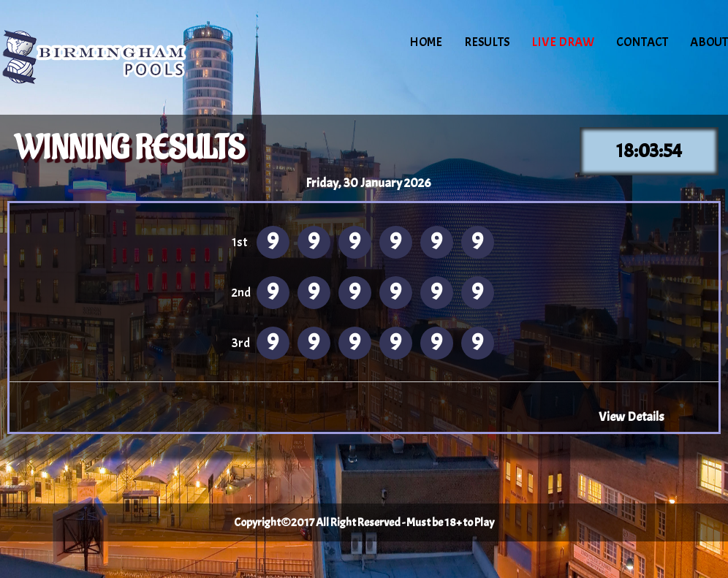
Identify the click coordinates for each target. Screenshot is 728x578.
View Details (632, 417)
